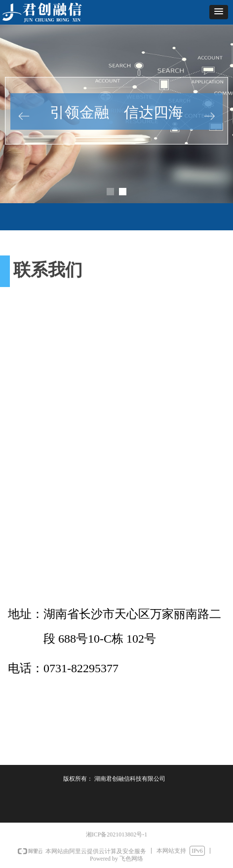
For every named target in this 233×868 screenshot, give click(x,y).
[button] (219, 12)
